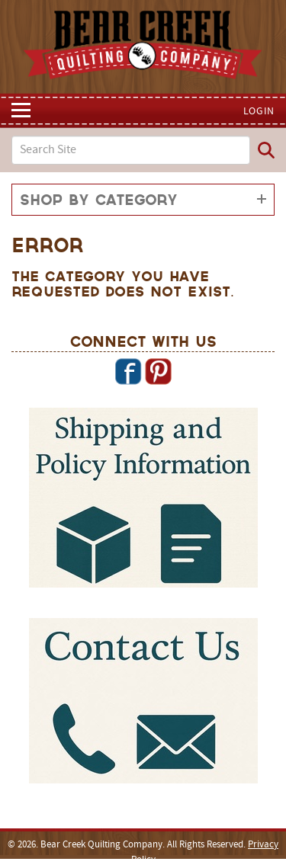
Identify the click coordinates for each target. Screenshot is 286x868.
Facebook (128, 371)
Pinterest (158, 371)
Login (259, 112)
